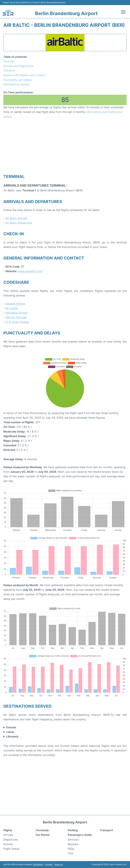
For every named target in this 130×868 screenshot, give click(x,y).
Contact (49, 864)
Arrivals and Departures (19, 66)
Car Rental (42, 835)
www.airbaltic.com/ (30, 271)
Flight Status (11, 849)
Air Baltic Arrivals (16, 218)
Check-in (9, 71)
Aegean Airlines (15, 304)
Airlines (8, 844)
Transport (106, 830)
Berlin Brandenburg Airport (66, 13)
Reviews (73, 844)
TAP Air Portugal (16, 317)
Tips (70, 853)
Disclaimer (38, 864)
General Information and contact (24, 75)
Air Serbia (12, 308)
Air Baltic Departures (19, 223)
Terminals (42, 830)
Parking (73, 830)
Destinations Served (16, 84)
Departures (11, 840)
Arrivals (8, 835)
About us (59, 864)
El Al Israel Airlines (17, 322)
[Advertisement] (65, 146)
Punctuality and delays (18, 80)
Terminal (9, 61)
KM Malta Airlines (17, 313)
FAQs (71, 849)
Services (73, 840)
